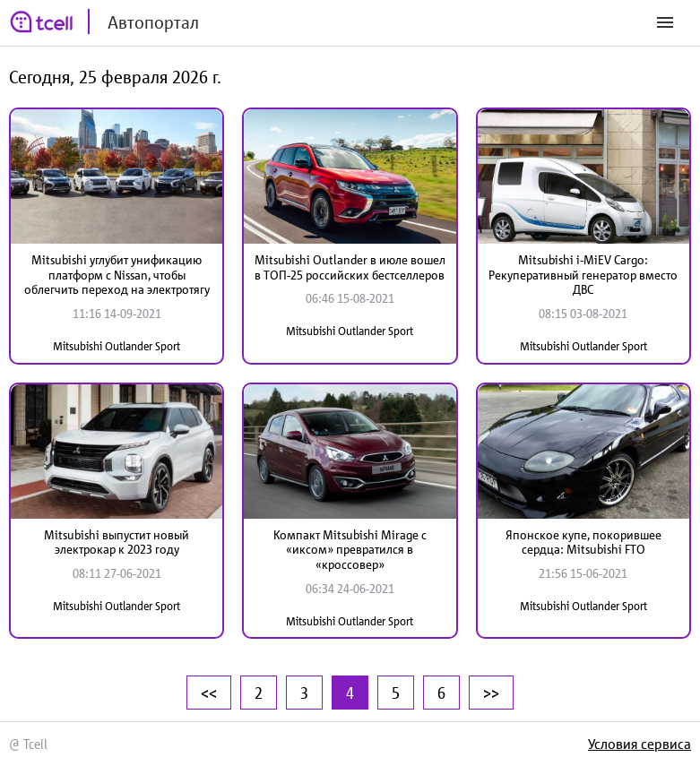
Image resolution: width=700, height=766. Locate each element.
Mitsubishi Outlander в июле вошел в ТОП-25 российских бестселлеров (350, 267)
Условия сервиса (640, 744)
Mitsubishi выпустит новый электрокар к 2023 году (117, 542)
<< (209, 693)
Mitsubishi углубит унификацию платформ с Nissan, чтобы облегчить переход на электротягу (117, 275)
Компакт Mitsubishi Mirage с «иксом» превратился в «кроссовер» (350, 550)
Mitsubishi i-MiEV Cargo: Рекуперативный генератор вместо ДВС (583, 275)
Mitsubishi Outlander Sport (117, 346)
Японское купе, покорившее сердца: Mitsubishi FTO (583, 542)
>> (491, 693)
